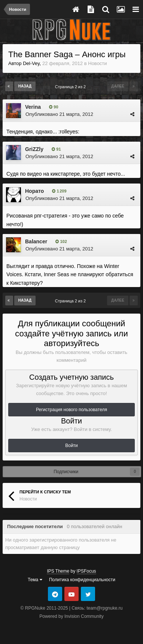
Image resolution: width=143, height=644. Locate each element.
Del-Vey (31, 63)
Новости (97, 63)
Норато (34, 191)
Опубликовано (59, 114)
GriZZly (34, 149)
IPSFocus (86, 571)
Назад (25, 86)
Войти (71, 446)
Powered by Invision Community (71, 616)
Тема (35, 580)
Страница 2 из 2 (72, 87)
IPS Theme (58, 571)
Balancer (36, 241)
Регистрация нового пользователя (71, 410)
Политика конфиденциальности (82, 580)
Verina (33, 107)
